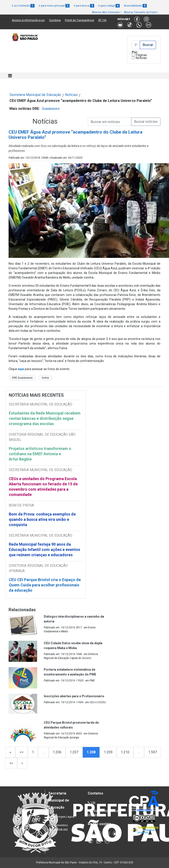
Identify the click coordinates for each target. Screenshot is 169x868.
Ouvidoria (55, 20)
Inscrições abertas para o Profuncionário (74, 696)
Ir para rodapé (109, 6)
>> (11, 763)
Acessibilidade (135, 6)
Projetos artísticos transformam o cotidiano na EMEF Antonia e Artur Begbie (40, 454)
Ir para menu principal (54, 6)
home (45, 378)
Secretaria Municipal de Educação (35, 95)
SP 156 (102, 20)
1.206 (57, 752)
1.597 (153, 752)
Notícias (141, 58)
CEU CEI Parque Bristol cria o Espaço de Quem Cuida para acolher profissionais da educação (45, 585)
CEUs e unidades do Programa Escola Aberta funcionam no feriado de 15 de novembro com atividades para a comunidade (43, 487)
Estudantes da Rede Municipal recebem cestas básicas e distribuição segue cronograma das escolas (45, 418)
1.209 (108, 752)
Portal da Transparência (79, 20)
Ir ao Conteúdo (23, 6)
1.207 (74, 752)
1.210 (125, 752)
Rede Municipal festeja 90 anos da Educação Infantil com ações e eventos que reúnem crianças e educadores (44, 550)
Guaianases (51, 109)
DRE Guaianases (22, 378)
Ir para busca (84, 6)
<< (22, 752)
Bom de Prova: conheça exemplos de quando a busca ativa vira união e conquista (42, 519)
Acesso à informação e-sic (28, 20)
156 (93, 803)
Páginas (141, 55)
